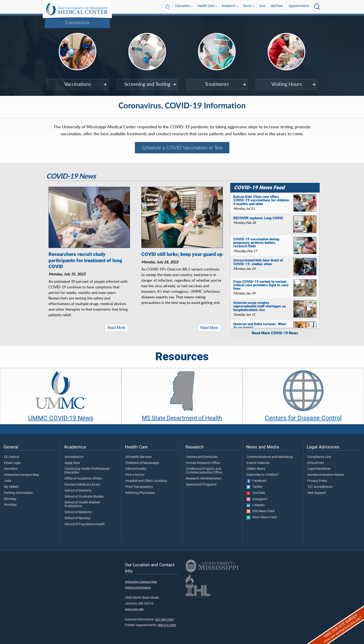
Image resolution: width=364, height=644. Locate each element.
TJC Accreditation (320, 487)
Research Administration (204, 479)
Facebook (257, 481)
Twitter (255, 487)
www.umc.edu (134, 609)
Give (262, 7)
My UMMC (11, 487)
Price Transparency (139, 487)
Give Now (11, 469)
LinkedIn (256, 505)
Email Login (12, 463)
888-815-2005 (167, 625)
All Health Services (138, 457)
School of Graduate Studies (84, 497)
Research (229, 7)
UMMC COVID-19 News (61, 418)
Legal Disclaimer (319, 469)
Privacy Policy (317, 481)
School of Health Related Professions (82, 504)
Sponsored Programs (201, 485)
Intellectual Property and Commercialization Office (204, 471)
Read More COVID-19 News (275, 333)
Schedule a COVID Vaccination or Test (182, 148)
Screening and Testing (147, 84)
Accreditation (74, 457)
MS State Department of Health (182, 418)
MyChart (277, 7)
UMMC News (256, 469)
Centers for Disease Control (303, 418)
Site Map (10, 499)
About (247, 7)
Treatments (217, 84)
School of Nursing (77, 518)
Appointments (299, 7)
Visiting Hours (287, 84)
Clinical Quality (136, 469)
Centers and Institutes (202, 457)
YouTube (256, 493)
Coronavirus (77, 22)
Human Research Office (203, 463)
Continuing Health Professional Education (87, 471)
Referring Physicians (140, 493)
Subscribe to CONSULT (263, 475)
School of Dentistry (78, 491)
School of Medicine (78, 512)
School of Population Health (85, 524)
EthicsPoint (316, 463)
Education (183, 7)
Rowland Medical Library (82, 485)
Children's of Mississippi (142, 463)
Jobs (8, 481)
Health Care (206, 7)
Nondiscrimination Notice (326, 475)
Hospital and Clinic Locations (146, 481)
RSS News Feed (261, 511)
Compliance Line (319, 457)
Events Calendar (258, 463)
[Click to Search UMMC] (317, 7)
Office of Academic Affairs (83, 479)
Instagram (257, 499)
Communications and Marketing (270, 457)
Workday (10, 505)
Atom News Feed (262, 517)
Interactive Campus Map (22, 475)
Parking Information (18, 493)
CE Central (11, 457)
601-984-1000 (164, 620)
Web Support (317, 493)
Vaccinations (78, 84)
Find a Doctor (135, 475)
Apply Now (72, 463)
